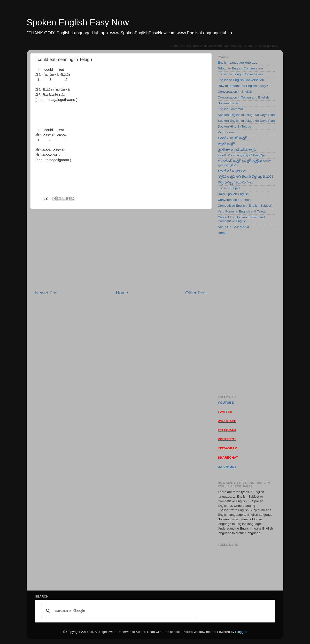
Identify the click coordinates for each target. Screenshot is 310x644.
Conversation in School (235, 200)
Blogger (241, 632)
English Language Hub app (237, 63)
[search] (118, 611)
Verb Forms (226, 132)
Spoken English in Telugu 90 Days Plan (246, 115)
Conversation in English (235, 92)
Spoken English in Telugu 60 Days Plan (246, 121)
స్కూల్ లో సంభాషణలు (233, 171)
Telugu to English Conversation (240, 68)
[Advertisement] (121, 249)
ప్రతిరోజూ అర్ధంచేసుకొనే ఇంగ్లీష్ (237, 150)
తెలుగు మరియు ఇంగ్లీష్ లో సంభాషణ (242, 155)
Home (122, 293)
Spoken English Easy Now (78, 22)
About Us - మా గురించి (233, 227)
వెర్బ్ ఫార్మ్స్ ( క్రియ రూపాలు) (236, 182)
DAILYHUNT (227, 467)
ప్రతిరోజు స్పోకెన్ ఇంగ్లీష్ (232, 138)
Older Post (196, 293)
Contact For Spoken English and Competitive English (241, 219)
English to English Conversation (241, 80)
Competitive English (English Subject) (245, 206)
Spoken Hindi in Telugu (234, 126)
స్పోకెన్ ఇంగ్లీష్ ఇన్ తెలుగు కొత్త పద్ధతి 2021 (246, 177)
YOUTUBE (226, 403)
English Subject (229, 188)
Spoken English (229, 103)
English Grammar (230, 109)
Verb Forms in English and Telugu (242, 211)
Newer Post (47, 293)
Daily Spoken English (233, 194)
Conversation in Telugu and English (243, 97)
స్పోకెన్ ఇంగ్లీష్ (227, 144)
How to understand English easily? (243, 86)
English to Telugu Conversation (240, 74)
